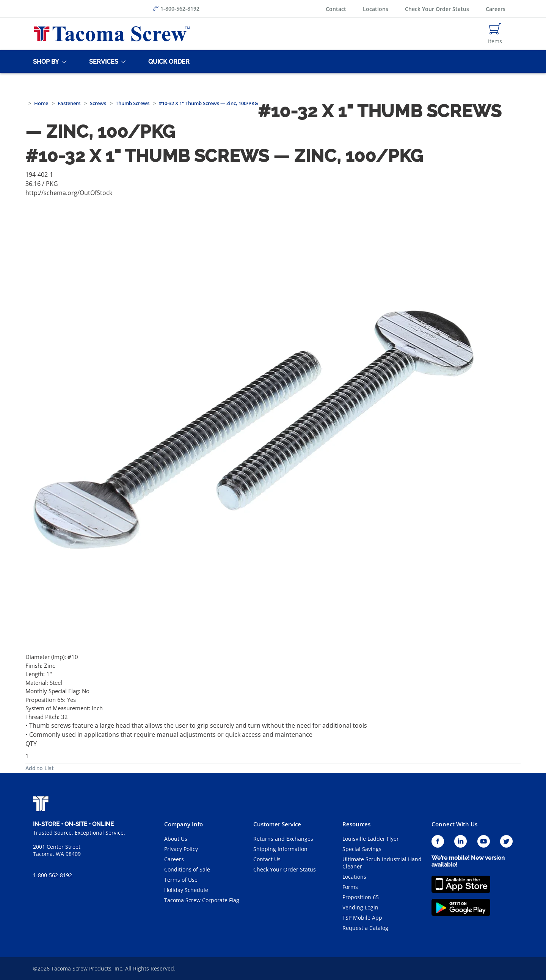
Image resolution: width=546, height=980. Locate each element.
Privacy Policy (181, 849)
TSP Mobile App (362, 918)
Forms (350, 887)
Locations (376, 9)
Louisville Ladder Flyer (371, 839)
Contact (336, 9)
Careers (496, 9)
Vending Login (360, 907)
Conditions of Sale (187, 869)
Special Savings (362, 849)
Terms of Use (181, 880)
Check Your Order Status (437, 9)
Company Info (184, 824)
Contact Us (267, 859)
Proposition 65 (361, 897)
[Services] (102, 61)
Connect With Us (454, 824)
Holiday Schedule (186, 890)
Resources (356, 824)
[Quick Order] (168, 61)
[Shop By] (45, 61)
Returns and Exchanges (283, 839)
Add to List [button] (40, 768)
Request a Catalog (365, 928)
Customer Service (277, 824)
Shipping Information (280, 849)
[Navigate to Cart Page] (495, 34)
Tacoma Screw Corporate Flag (202, 900)
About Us (176, 839)
